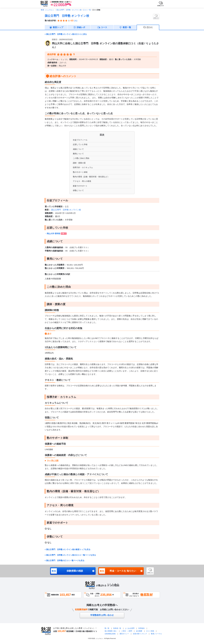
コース (104, 27)
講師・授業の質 (79, 163)
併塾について (78, 190)
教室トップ (58, 27)
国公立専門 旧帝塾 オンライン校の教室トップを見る (68, 549)
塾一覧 (107, 628)
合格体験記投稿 (110, 634)
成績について (78, 149)
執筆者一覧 (117, 628)
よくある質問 (130, 628)
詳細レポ (81, 27)
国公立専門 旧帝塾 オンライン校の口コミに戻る (66, 34)
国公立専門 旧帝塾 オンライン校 (67, 16)
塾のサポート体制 (80, 172)
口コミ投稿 (150, 631)
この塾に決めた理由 (81, 158)
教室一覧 (127, 27)
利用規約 (142, 628)
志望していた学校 (80, 144)
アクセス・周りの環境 (82, 181)
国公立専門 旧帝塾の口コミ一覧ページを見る (65, 560)
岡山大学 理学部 (57, 234)
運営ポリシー (124, 634)
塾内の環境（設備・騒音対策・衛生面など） (91, 177)
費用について (78, 154)
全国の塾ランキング (140, 634)
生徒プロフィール (80, 140)
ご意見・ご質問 (127, 631)
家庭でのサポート (80, 186)
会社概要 (139, 631)
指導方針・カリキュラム (83, 167)
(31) (76, 21)
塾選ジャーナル (156, 634)
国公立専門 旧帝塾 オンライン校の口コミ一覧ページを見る (71, 555)
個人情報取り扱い (111, 631)
